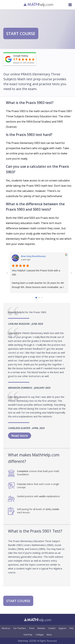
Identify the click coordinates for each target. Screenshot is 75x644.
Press (32, 628)
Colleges (40, 635)
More (49, 635)
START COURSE (21, 33)
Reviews (41, 628)
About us (6, 628)
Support (62, 628)
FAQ (71, 628)
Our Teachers (20, 628)
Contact (52, 628)
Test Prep (28, 635)
